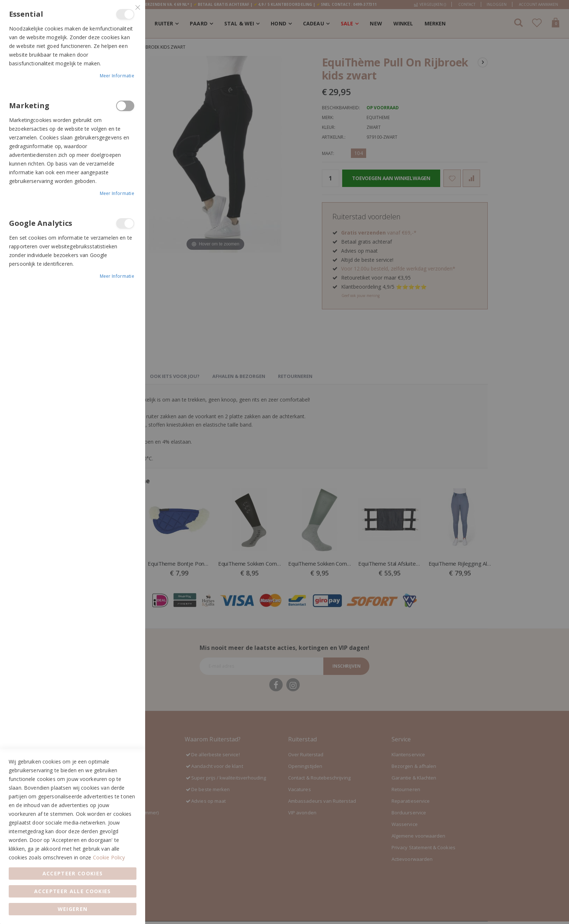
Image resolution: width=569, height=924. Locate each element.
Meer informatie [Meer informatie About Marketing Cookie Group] (117, 193)
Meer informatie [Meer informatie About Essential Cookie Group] (117, 76)
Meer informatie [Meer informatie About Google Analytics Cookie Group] (117, 276)
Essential (125, 14)
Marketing (125, 106)
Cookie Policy (109, 857)
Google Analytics (125, 223)
